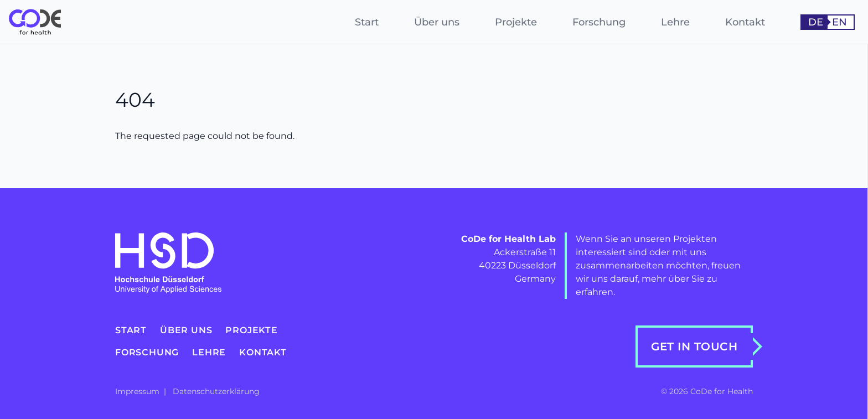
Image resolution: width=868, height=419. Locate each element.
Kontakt (745, 22)
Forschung (599, 22)
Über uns (437, 22)
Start (367, 22)
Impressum (138, 391)
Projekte (516, 22)
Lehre (675, 22)
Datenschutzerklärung (216, 391)
